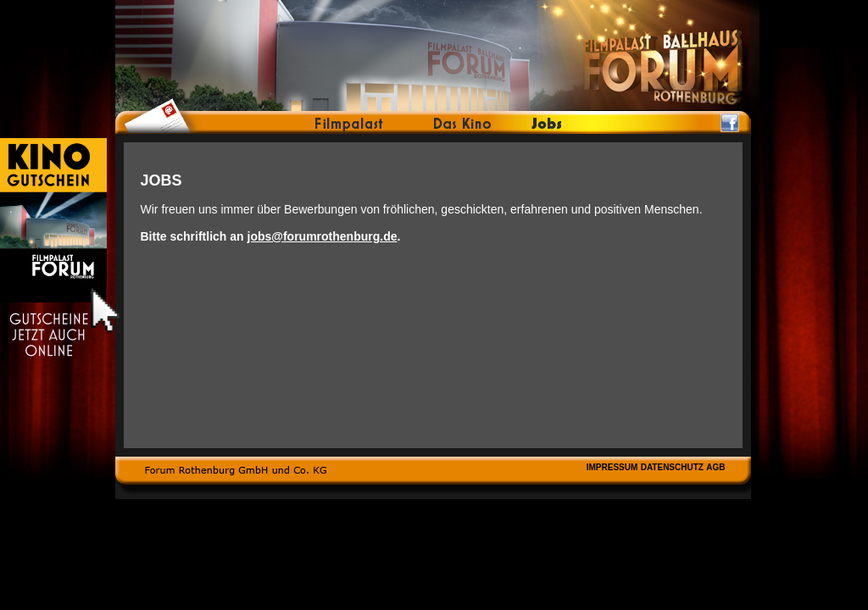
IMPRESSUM (612, 467)
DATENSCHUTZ (672, 467)
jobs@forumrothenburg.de (323, 236)
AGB (715, 467)
